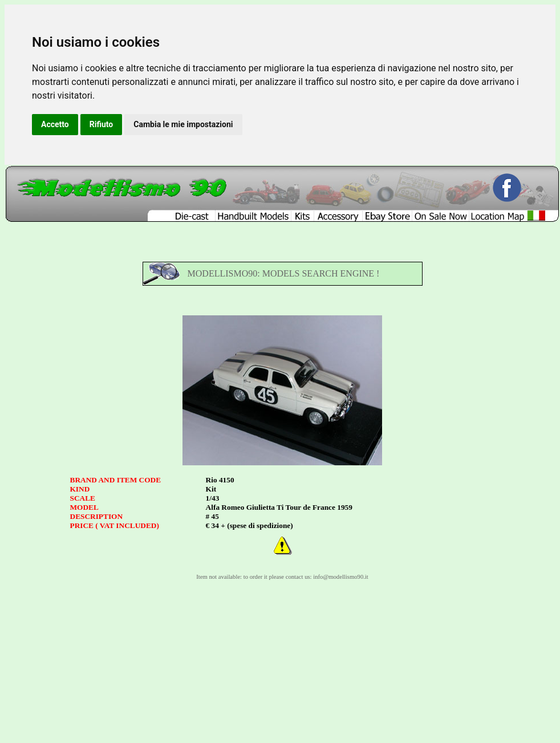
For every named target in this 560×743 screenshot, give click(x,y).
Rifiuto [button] (102, 124)
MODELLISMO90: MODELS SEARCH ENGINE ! (284, 273)
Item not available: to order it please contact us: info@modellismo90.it (282, 577)
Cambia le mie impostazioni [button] (183, 124)
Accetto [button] (55, 124)
